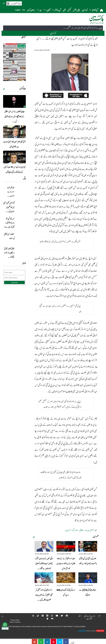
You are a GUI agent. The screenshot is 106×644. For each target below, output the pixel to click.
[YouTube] (56, 616)
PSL (24, 10)
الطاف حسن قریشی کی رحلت (9, 236)
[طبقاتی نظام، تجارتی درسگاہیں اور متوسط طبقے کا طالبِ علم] (21, 252)
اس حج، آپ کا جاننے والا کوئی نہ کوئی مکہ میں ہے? (9, 223)
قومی (64, 10)
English (18, 10)
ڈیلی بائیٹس (76, 10)
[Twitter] (61, 616)
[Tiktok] (37, 616)
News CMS (90, 631)
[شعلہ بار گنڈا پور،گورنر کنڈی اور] (66, 641)
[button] (4, 3)
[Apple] (46, 618)
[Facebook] (65, 616)
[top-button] (2, 616)
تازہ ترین (85, 10)
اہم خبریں (68, 530)
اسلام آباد (75, 530)
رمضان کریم (31, 10)
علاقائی (81, 530)
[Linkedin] (46, 616)
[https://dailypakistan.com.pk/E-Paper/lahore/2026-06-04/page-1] (14, 62)
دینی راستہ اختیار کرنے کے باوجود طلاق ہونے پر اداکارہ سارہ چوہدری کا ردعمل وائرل (66, 563)
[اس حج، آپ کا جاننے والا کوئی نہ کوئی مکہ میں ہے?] (21, 222)
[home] (102, 10)
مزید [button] (39, 10)
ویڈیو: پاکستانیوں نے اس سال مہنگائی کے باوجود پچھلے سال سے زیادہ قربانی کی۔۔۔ (14, 116)
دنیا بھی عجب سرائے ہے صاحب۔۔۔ (11, 191)
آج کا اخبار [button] (94, 10)
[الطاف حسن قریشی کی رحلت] (21, 238)
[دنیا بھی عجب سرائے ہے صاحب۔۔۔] (21, 191)
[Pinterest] (41, 616)
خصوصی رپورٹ (89, 530)
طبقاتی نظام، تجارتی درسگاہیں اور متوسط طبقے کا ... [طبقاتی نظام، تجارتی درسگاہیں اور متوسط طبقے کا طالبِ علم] (9, 253)
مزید (34, 537)
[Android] (51, 618)
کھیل (69, 10)
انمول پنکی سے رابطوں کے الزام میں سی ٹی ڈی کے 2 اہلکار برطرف (60, 241)
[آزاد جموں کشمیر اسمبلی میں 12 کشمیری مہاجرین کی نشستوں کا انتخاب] (21, 207)
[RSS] (32, 616)
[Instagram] (51, 616)
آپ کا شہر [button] (56, 10)
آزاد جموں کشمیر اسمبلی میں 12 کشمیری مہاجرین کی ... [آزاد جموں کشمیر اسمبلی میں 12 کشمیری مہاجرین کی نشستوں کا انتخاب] (9, 207)
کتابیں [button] (47, 10)
